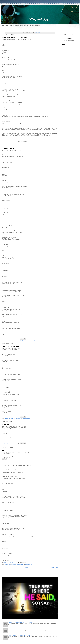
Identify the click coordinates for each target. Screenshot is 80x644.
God (10, 143)
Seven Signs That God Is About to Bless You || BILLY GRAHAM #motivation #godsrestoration (26, 629)
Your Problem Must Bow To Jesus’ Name (15, 37)
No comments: (14, 141)
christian (7, 419)
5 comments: (14, 417)
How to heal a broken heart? (11, 346)
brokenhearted (8, 564)
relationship (28, 419)
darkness (7, 341)
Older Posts (55, 567)
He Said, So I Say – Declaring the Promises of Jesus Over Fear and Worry (19, 574)
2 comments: (14, 339)
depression (16, 564)
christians (7, 143)
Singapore (41, 143)
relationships (34, 341)
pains (30, 341)
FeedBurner (72, 41)
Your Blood (5, 424)
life (24, 341)
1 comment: (14, 562)
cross (12, 564)
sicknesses (32, 445)
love (27, 341)
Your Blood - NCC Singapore (27, 441)
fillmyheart (11, 341)
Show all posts (38, 33)
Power (33, 143)
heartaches (13, 143)
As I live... (5, 450)
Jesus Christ (18, 143)
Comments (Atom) (11, 570)
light (25, 341)
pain (31, 564)
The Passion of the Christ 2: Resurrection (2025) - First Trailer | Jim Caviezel (23, 622)
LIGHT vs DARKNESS (9, 148)
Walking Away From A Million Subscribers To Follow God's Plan (20, 635)
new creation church (28, 143)
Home (27, 567)
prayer (24, 419)
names (22, 143)
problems (37, 143)
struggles (38, 341)
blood (6, 445)
